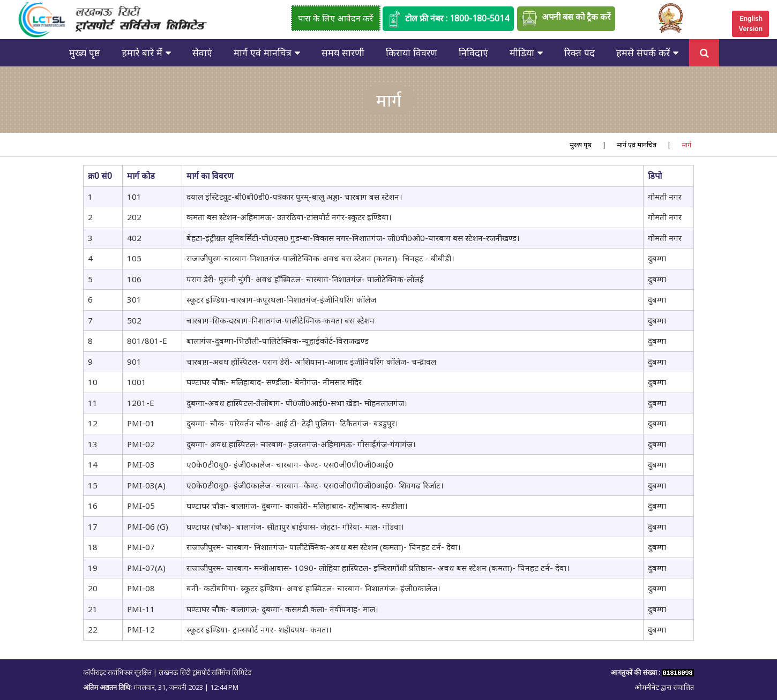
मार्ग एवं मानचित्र (263, 52)
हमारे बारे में (142, 52)
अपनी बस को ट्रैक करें (566, 19)
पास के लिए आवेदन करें (336, 18)
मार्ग (686, 145)
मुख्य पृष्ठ (85, 52)
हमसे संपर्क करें (643, 52)
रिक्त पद (580, 52)
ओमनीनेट (648, 687)
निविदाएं (473, 52)
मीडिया (522, 52)
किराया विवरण (412, 52)
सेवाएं (202, 52)
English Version (750, 24)
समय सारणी (343, 52)
